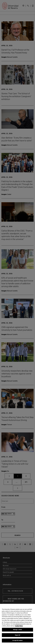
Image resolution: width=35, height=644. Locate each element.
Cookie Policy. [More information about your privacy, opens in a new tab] (19, 626)
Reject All (17, 635)
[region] (17, 624)
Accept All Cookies (17, 640)
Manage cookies (18, 630)
